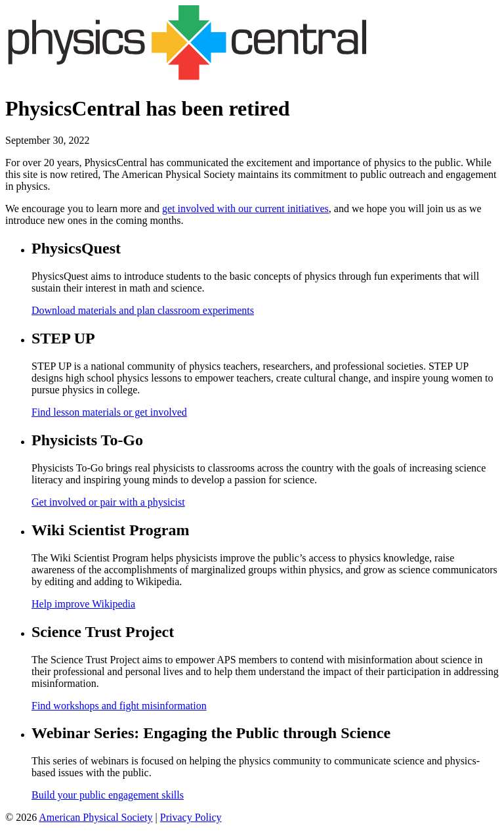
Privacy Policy (191, 817)
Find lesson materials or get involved (109, 412)
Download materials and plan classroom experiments (143, 310)
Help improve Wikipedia (83, 604)
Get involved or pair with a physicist (108, 502)
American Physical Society (95, 817)
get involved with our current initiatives (245, 208)
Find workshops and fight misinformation (119, 706)
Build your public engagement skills (108, 795)
